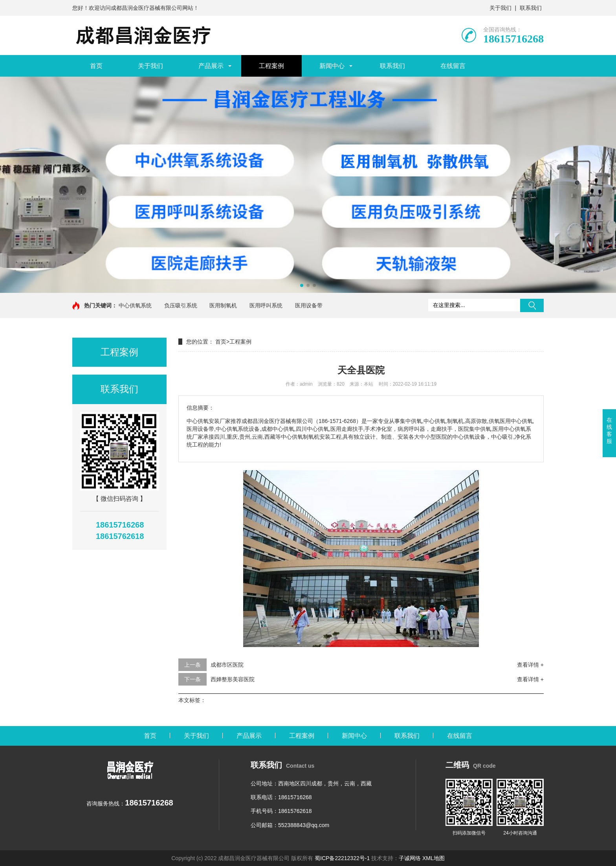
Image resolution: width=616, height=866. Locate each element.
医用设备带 (309, 305)
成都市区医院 (227, 665)
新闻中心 (332, 66)
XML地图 (434, 858)
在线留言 (453, 66)
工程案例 (271, 66)
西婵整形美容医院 (233, 679)
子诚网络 (410, 858)
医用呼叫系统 (266, 305)
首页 (96, 66)
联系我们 (531, 8)
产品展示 (211, 66)
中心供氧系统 (135, 305)
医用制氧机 (223, 305)
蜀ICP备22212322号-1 (342, 858)
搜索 (532, 305)
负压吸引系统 (181, 305)
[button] (302, 285)
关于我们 (500, 8)
